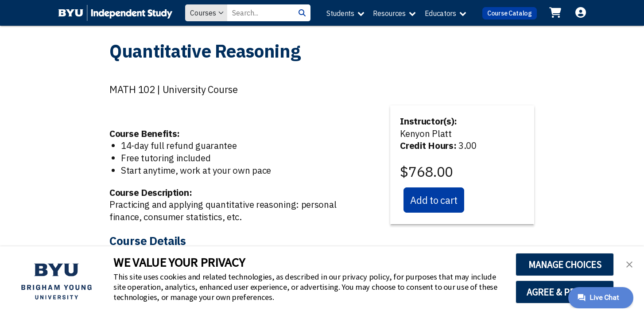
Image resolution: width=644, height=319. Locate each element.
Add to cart (434, 200)
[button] (629, 264)
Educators (440, 13)
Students (340, 13)
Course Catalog (510, 13)
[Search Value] (260, 13)
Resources (389, 13)
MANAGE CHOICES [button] (565, 265)
